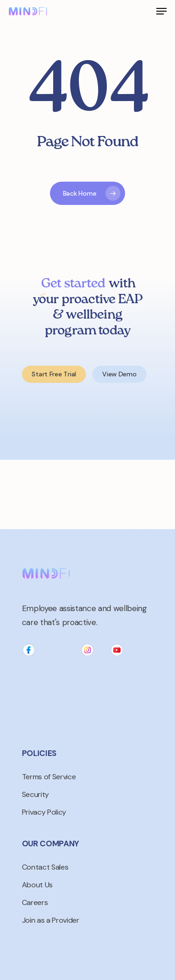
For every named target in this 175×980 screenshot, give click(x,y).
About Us (37, 885)
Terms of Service (49, 777)
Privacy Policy (44, 812)
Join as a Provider (51, 920)
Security (35, 794)
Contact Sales (45, 867)
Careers (35, 902)
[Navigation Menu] (161, 11)
